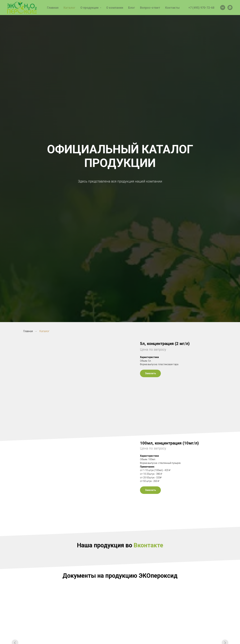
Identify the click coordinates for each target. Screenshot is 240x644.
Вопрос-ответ (150, 8)
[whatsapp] (230, 8)
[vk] (223, 8)
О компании (115, 8)
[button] (150, 373)
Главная (53, 8)
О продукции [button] (90, 8)
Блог (132, 8)
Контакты (172, 8)
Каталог (69, 8)
